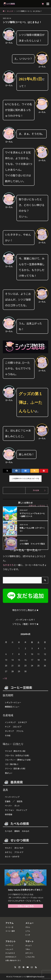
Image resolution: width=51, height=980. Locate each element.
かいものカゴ (10, 953)
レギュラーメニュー (13, 703)
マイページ (9, 946)
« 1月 (5, 679)
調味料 (17, 831)
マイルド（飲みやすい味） (16, 751)
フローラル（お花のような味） (18, 756)
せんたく (9, 848)
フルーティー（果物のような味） (18, 760)
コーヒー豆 (9, 927)
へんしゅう (9, 949)
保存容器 (9, 815)
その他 (8, 736)
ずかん (28, 927)
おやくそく (29, 953)
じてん (28, 931)
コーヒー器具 (10, 931)
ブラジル (20, 731)
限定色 (20, 802)
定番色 (8, 802)
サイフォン (9, 810)
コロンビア (17, 727)
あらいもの (19, 848)
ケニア (8, 727)
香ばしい (9, 773)
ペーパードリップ (12, 797)
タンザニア (9, 731)
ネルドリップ (22, 810)
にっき (28, 935)
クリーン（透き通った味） (16, 769)
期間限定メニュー (12, 707)
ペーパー (9, 806)
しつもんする (30, 957)
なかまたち (8, 565)
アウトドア (19, 852)
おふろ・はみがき (12, 857)
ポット (17, 806)
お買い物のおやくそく (13, 961)
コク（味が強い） (12, 764)
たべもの (9, 831)
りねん (28, 949)
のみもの (26, 831)
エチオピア (22, 723)
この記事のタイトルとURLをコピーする (25, 479)
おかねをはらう (11, 957)
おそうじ (9, 852)
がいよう (29, 946)
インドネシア (10, 723)
